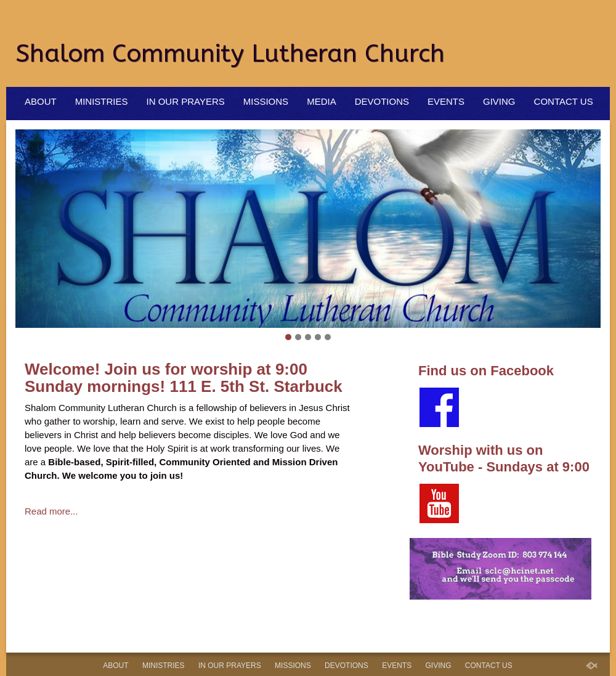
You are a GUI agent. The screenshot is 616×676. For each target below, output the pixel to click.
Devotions (382, 101)
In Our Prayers (186, 101)
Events (446, 101)
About (41, 101)
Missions (266, 101)
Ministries (102, 101)
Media (322, 101)
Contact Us (564, 101)
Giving (499, 101)
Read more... (51, 511)
